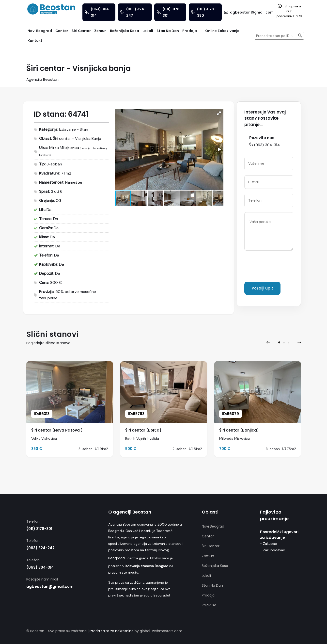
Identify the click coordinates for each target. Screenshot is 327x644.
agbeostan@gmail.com (50, 587)
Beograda (117, 558)
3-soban (86, 449)
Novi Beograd (213, 526)
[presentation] (282, 267)
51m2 (195, 449)
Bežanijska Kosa (215, 566)
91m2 (101, 449)
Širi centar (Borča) (143, 430)
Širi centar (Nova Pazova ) (57, 430)
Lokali (206, 576)
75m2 (289, 449)
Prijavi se (209, 605)
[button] (219, 113)
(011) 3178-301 (39, 529)
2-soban (179, 449)
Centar (208, 536)
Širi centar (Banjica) (239, 430)
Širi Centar (211, 546)
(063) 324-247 (40, 548)
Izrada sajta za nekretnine (112, 631)
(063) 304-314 (265, 145)
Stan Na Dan (212, 585)
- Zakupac (268, 544)
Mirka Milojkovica (64, 148)
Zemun (208, 556)
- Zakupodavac (272, 550)
